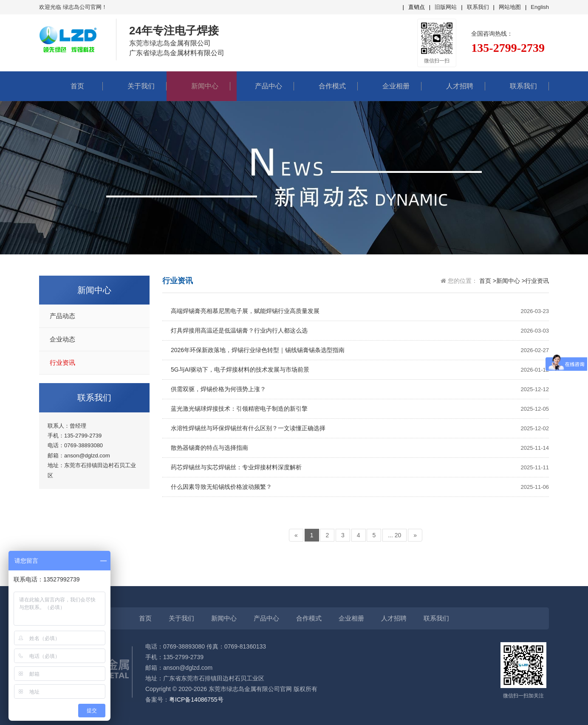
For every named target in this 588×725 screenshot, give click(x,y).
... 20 (394, 535)
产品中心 (262, 86)
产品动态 (62, 316)
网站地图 (510, 7)
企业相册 (390, 86)
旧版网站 (446, 7)
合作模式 (326, 86)
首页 (71, 86)
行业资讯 (62, 363)
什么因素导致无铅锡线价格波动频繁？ (360, 487)
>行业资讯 (535, 281)
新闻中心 (198, 86)
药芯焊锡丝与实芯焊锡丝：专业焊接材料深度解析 (360, 467)
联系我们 (478, 7)
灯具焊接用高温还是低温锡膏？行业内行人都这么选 (360, 331)
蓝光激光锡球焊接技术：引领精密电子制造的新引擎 (360, 409)
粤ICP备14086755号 (196, 700)
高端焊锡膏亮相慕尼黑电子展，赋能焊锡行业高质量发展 (360, 311)
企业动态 (62, 339)
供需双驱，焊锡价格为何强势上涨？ (360, 389)
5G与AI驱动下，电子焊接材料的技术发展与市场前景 (360, 370)
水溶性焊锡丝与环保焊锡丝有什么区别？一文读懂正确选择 (360, 428)
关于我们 (135, 86)
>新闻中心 (506, 281)
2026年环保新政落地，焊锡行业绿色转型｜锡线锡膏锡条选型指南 (360, 350)
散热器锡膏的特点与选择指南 (360, 448)
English (540, 7)
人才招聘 (453, 86)
